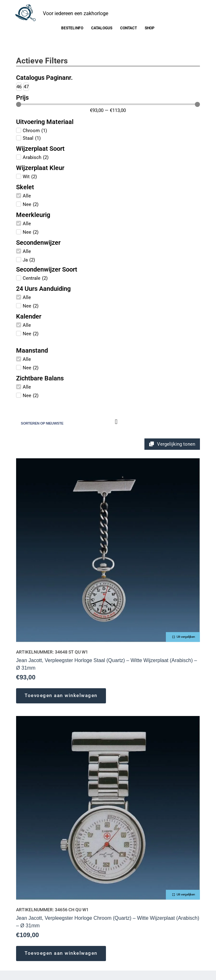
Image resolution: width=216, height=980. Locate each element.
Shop (150, 28)
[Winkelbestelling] (68, 423)
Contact (128, 28)
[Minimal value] (108, 104)
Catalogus (102, 28)
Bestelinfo (72, 28)
